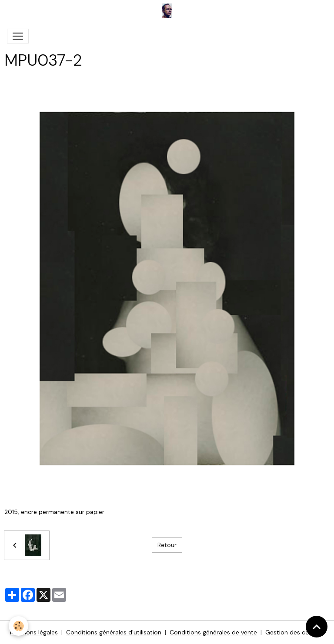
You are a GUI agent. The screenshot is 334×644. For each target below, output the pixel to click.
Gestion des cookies (295, 632)
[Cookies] (18, 626)
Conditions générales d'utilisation (114, 632)
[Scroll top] (317, 627)
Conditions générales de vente (213, 632)
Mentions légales (34, 632)
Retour (167, 545)
